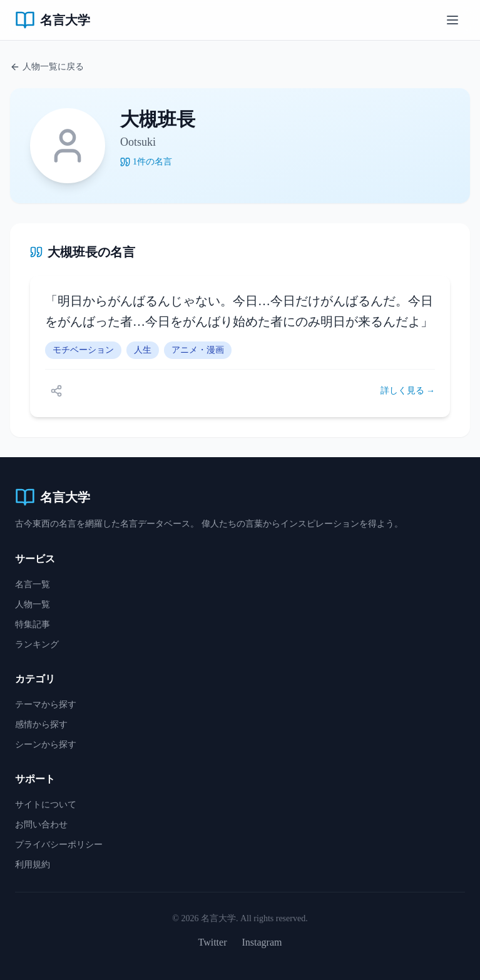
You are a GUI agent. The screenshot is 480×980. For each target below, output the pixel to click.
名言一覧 (33, 584)
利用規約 (33, 865)
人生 (143, 350)
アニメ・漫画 (198, 350)
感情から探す (41, 725)
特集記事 (33, 624)
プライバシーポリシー (59, 845)
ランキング (37, 644)
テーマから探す (46, 705)
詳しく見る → (408, 391)
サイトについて (46, 805)
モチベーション (83, 350)
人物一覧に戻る (47, 67)
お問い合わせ (41, 825)
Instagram (262, 942)
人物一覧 (33, 604)
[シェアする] (56, 391)
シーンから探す (46, 745)
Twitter (213, 942)
